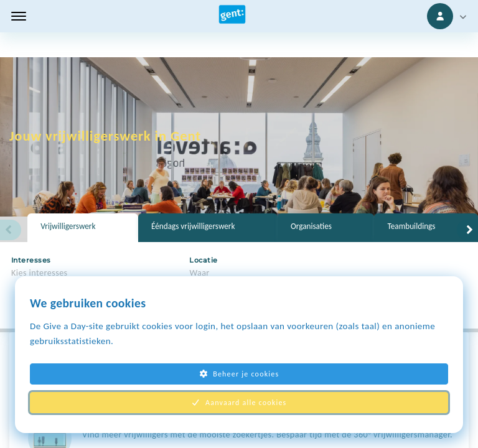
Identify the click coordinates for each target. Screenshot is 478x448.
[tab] (83, 228)
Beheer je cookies (239, 374)
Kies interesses (40, 273)
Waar (199, 273)
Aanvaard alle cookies (239, 403)
